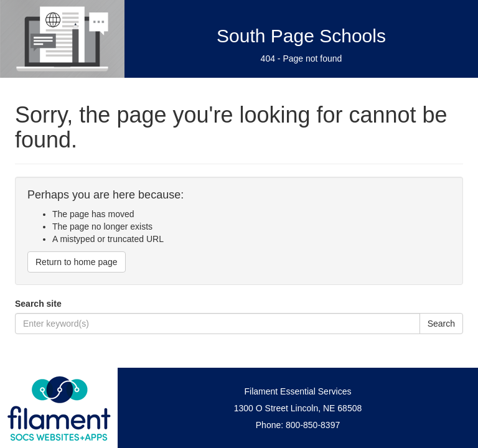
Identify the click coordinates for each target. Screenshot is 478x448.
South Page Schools (301, 36)
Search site (38, 304)
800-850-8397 (313, 425)
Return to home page (77, 262)
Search (441, 324)
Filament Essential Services (298, 391)
